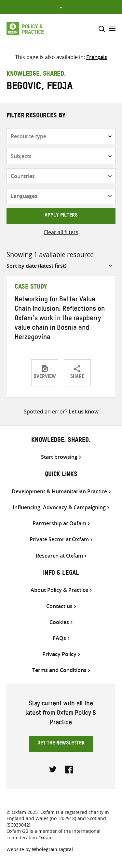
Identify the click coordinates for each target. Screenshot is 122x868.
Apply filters (61, 216)
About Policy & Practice (59, 590)
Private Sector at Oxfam (59, 539)
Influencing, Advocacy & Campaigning (59, 508)
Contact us (59, 606)
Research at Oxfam (59, 556)
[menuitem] (97, 57)
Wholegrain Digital (52, 849)
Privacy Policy (59, 654)
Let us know (84, 412)
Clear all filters (61, 232)
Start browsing (59, 457)
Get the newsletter (61, 744)
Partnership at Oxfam (59, 524)
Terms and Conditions (59, 670)
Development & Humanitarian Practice (59, 492)
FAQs (59, 638)
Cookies (59, 622)
